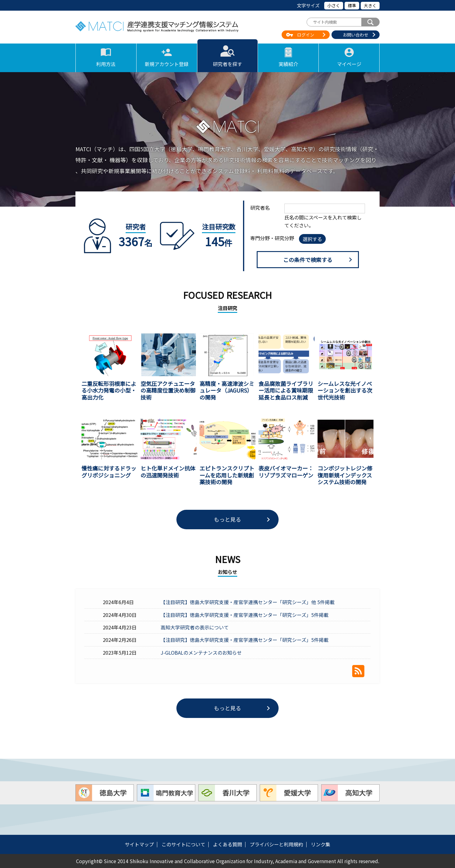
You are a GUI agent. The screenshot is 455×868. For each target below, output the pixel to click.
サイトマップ (139, 844)
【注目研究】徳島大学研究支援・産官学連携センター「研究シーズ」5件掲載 (245, 615)
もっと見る (227, 519)
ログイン (306, 35)
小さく (334, 5)
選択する (312, 239)
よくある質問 (227, 844)
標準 (352, 5)
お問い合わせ (356, 35)
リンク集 (321, 844)
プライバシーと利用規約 (276, 844)
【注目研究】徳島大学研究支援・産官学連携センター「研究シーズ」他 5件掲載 (248, 602)
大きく (370, 5)
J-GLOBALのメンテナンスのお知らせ (201, 653)
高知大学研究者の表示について (195, 627)
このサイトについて (183, 844)
